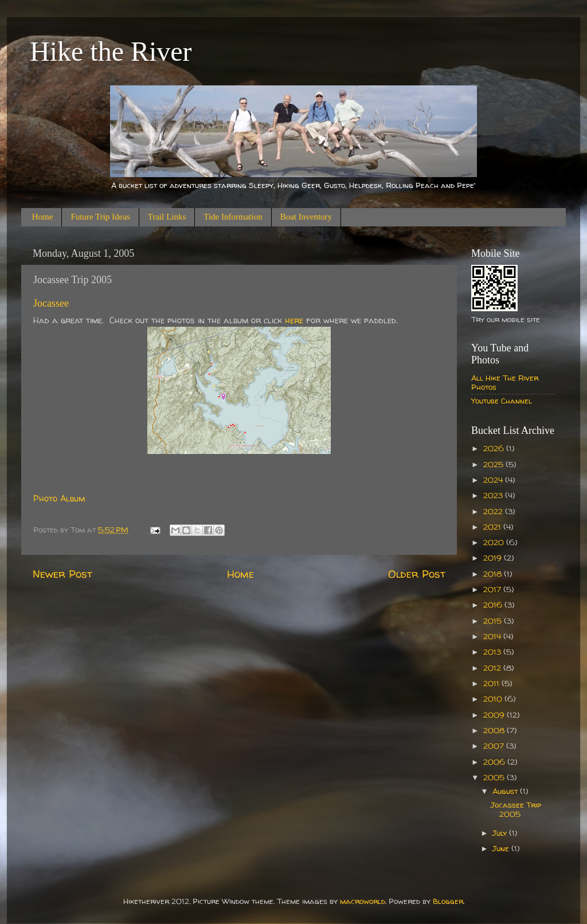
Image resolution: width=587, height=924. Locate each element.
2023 (494, 495)
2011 (492, 683)
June (502, 848)
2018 (494, 574)
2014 (493, 636)
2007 (495, 746)
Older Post (417, 574)
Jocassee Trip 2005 (516, 809)
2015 (494, 621)
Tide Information (233, 217)
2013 (493, 652)
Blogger (448, 901)
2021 (493, 527)
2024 (494, 480)
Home (43, 217)
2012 (493, 668)
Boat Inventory (306, 217)
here (294, 320)
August (506, 791)
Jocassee (51, 303)
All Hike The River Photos (505, 382)
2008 (495, 730)
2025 (494, 464)
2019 (494, 558)
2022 (494, 511)
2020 (495, 542)
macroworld (363, 901)
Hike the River (111, 51)
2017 (493, 589)
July (501, 833)
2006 (495, 762)
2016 (494, 605)
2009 (495, 715)
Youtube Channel (502, 401)
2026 (495, 448)
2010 (494, 699)
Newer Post (62, 574)
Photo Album (59, 498)
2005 (495, 777)
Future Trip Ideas (100, 217)
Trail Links (167, 217)
